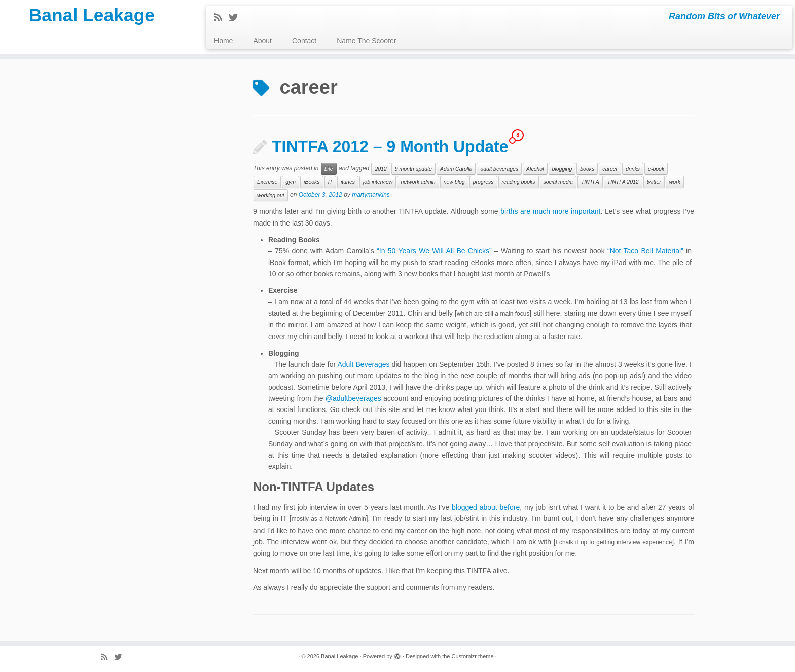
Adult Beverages (363, 364)
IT (330, 182)
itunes (348, 182)
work (675, 182)
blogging (562, 169)
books (587, 169)
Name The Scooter (366, 41)
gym (291, 182)
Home (223, 41)
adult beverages (499, 169)
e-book (656, 169)
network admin (418, 182)
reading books (519, 182)
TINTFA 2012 (623, 182)
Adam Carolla (456, 169)
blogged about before (486, 507)
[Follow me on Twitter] (237, 18)
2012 (381, 169)
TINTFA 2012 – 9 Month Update (390, 146)
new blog (454, 182)
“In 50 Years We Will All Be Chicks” (434, 251)
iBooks (312, 182)
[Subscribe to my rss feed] (221, 18)
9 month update (413, 169)
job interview (378, 182)
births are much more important (550, 211)
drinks (633, 169)
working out (271, 195)
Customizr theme (472, 656)
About (262, 41)
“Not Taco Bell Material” (645, 251)
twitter (654, 182)
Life (329, 169)
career (610, 169)
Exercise (267, 182)
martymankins (371, 195)
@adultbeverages (353, 398)
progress (483, 182)
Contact (304, 41)
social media (558, 182)
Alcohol (535, 169)
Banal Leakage (92, 18)
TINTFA (590, 182)
